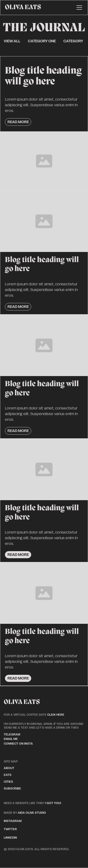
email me (11, 739)
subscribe (12, 788)
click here (56, 715)
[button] (78, 8)
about (9, 768)
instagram (13, 821)
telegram (12, 734)
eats (8, 775)
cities (8, 782)
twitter (10, 829)
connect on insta (18, 744)
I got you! (53, 803)
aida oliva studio (25, 813)
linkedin (10, 838)
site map (11, 761)
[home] (23, 8)
